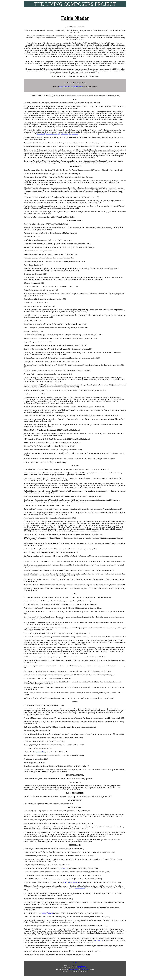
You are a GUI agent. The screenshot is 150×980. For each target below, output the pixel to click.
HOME (75, 962)
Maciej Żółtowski (47, 913)
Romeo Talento (82, 968)
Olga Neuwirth (63, 134)
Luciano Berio (41, 752)
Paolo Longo (64, 868)
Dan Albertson (74, 969)
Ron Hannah (81, 966)
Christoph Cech (80, 888)
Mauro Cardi (41, 134)
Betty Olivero (73, 134)
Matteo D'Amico (52, 134)
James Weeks (98, 940)
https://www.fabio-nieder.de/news (71, 87)
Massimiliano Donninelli (71, 882)
